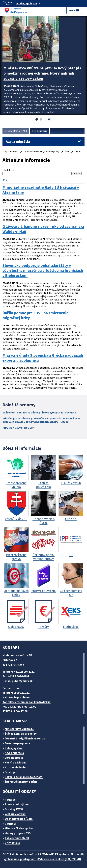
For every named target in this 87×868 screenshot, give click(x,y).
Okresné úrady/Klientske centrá (25, 738)
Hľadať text (9, 170)
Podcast (10, 800)
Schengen (11, 772)
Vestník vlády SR (15, 814)
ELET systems (61, 854)
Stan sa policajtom (17, 804)
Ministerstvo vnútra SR (20, 729)
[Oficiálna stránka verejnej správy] (31, 3)
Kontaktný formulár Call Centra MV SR (27, 702)
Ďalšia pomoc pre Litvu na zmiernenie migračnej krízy (35, 315)
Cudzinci (10, 824)
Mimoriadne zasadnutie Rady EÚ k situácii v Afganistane (41, 190)
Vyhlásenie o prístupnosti (20, 859)
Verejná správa (14, 758)
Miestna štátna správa (19, 828)
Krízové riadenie (15, 767)
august (78, 152)
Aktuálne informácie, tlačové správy (41, 152)
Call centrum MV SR (17, 838)
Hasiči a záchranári (17, 762)
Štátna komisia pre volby (21, 734)
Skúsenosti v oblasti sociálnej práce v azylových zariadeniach (39, 412)
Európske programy (17, 743)
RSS (5, 180)
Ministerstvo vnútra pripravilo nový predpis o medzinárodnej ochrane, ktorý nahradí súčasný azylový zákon (42, 73)
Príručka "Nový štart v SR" (18, 428)
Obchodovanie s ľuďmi (19, 819)
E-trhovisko (12, 843)
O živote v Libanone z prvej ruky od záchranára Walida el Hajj (43, 229)
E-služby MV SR (14, 809)
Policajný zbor (14, 748)
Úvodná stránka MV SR (16, 131)
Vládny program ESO (18, 833)
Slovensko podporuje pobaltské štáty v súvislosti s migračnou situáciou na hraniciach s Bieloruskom (43, 271)
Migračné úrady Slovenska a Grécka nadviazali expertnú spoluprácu (43, 358)
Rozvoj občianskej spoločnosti (24, 777)
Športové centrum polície (21, 782)
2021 (67, 152)
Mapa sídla (78, 854)
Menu (74, 10)
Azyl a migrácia (40, 131)
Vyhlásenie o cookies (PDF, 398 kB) (60, 859)
